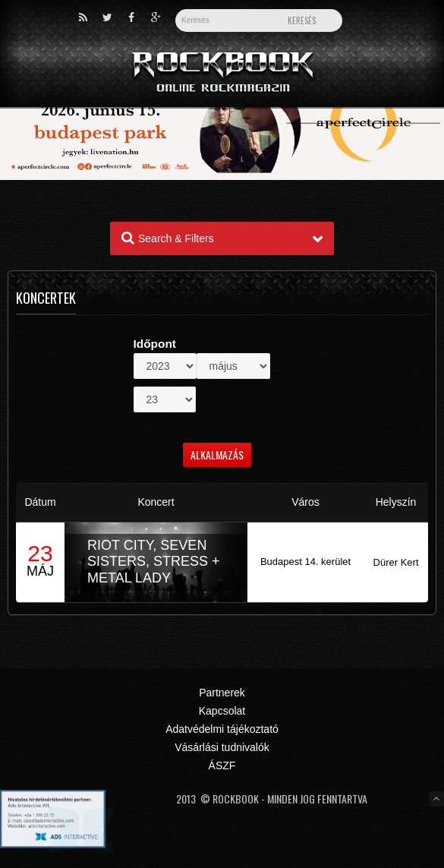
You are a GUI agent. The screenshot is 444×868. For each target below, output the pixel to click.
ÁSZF (222, 765)
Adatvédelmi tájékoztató (222, 729)
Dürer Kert (396, 562)
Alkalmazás (217, 455)
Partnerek (222, 693)
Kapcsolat (222, 711)
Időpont (155, 344)
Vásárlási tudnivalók (222, 747)
